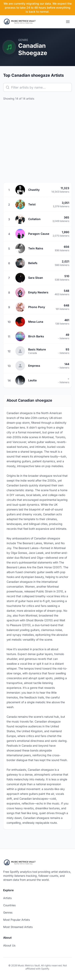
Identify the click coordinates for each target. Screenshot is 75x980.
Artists (7, 898)
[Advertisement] (37, 141)
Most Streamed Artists (18, 927)
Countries (9, 905)
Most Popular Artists (16, 920)
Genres (8, 912)
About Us (9, 945)
